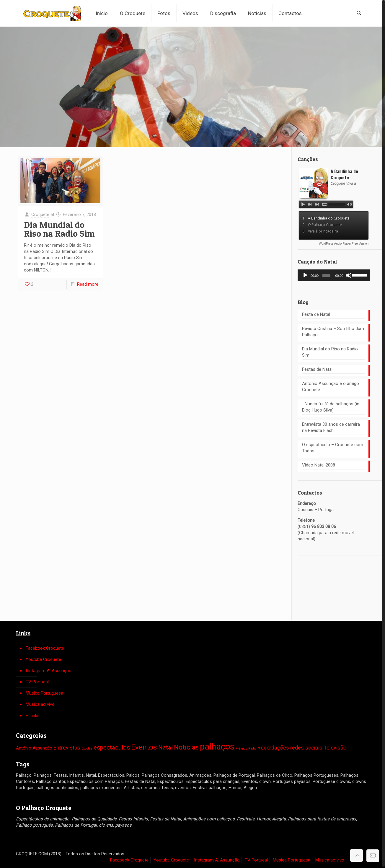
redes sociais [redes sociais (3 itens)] (306, 746)
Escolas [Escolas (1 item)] (87, 747)
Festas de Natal (317, 368)
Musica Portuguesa (44, 692)
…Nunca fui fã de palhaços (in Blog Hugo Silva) (331, 406)
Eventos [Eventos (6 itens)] (144, 746)
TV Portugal (37, 681)
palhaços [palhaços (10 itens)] (217, 745)
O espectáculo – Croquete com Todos (333, 447)
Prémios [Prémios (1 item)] (241, 747)
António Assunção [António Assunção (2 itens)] (34, 747)
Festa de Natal (316, 313)
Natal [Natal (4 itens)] (165, 746)
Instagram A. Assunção (49, 669)
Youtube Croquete (43, 658)
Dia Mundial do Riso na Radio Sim (59, 228)
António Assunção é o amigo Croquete (331, 385)
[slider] (327, 274)
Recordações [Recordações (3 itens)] (273, 746)
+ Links (33, 714)
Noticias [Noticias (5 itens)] (186, 746)
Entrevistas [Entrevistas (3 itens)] (67, 746)
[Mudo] (349, 274)
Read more (88, 283)
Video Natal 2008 (319, 464)
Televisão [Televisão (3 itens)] (335, 746)
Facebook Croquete (45, 647)
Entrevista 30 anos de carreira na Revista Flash (331, 426)
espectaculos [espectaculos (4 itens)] (112, 746)
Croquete (40, 213)
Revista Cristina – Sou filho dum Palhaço (333, 330)
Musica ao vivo (40, 703)
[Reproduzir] (305, 274)
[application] (334, 274)
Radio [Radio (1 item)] (252, 747)
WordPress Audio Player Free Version (344, 242)
